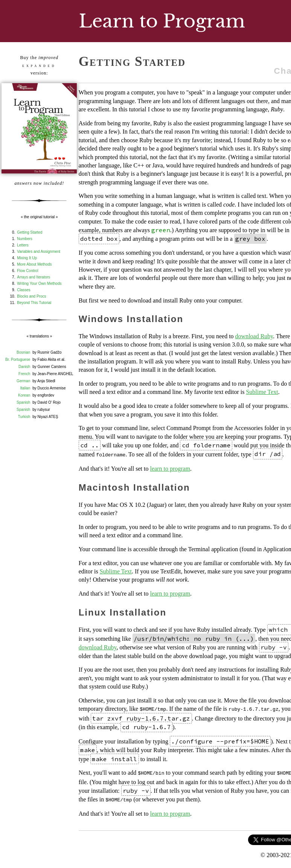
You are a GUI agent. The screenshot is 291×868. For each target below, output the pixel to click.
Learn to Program (162, 21)
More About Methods (34, 264)
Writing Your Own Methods (39, 284)
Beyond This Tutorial (34, 303)
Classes (24, 290)
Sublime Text (262, 392)
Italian (25, 388)
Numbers (25, 239)
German (23, 381)
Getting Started (30, 232)
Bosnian (23, 352)
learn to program (170, 468)
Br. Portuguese (18, 360)
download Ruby (254, 336)
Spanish (23, 402)
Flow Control (27, 271)
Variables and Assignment (39, 252)
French (24, 374)
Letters (23, 245)
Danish (24, 367)
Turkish (24, 417)
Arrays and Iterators (34, 277)
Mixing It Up (27, 258)
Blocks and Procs (31, 296)
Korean (24, 395)
